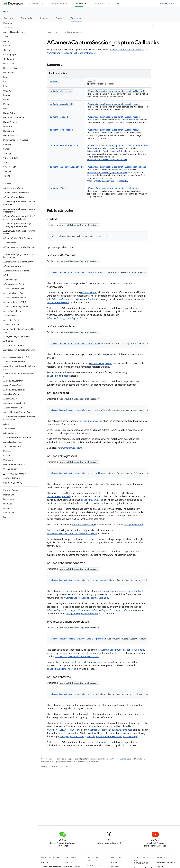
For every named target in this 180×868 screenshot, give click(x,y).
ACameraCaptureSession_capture (127, 50)
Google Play (100, 3)
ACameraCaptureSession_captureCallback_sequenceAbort (118, 145)
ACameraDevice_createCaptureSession (67, 318)
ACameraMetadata (98, 730)
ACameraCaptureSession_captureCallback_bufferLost (116, 91)
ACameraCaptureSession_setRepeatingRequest (71, 53)
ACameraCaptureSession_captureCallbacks (107, 151)
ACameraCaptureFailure (70, 448)
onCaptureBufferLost (61, 91)
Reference (78, 32)
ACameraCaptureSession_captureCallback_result (114, 104)
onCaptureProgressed (61, 130)
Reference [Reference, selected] (76, 18)
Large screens (94, 865)
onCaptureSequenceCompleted (66, 167)
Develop (66, 32)
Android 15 (116, 862)
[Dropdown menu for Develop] (87, 3)
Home (49, 32)
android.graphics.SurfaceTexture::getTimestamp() (113, 737)
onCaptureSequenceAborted (64, 145)
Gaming (68, 862)
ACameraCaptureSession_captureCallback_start (113, 188)
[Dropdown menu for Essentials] (43, 3)
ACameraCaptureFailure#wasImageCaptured (75, 299)
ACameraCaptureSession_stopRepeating (68, 610)
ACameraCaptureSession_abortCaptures (113, 610)
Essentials (35, 3)
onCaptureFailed (59, 117)
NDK (6, 11)
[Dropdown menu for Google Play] (109, 3)
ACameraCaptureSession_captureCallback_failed (114, 117)
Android (45, 862)
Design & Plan (57, 3)
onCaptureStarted (59, 188)
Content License (119, 759)
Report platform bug (166, 862)
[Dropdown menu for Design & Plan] (67, 3)
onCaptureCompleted (61, 104)
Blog (122, 3)
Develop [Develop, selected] (79, 3)
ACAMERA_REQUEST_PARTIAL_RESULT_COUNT (71, 534)
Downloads (26, 18)
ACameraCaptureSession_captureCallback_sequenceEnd (117, 167)
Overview (8, 18)
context (54, 81)
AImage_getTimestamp (72, 737)
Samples (44, 18)
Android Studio (167, 3)
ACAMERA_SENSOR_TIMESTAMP (64, 730)
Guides (59, 18)
